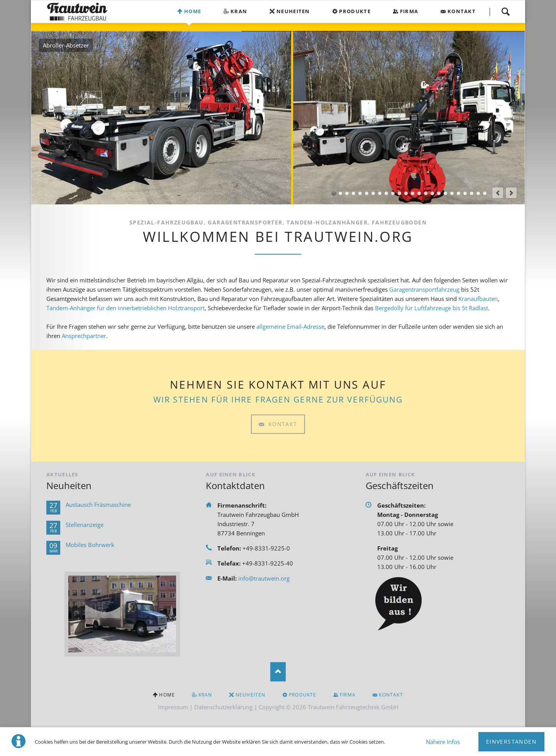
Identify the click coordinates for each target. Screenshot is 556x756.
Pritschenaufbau (347, 193)
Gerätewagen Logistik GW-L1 (426, 193)
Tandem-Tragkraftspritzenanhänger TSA (445, 193)
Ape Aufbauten (360, 193)
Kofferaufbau (353, 193)
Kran (239, 11)
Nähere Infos (443, 742)
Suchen (505, 12)
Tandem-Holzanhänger (459, 193)
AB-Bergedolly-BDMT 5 (393, 193)
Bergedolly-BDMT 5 (406, 193)
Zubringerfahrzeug (386, 193)
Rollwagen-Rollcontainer (419, 193)
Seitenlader (373, 193)
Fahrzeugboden (485, 193)
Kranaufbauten (478, 299)
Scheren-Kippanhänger (452, 193)
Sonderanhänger (472, 193)
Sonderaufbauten (367, 193)
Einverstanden (511, 742)
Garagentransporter (380, 193)
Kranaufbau (340, 193)
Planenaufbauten (478, 193)
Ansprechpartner (84, 336)
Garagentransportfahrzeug (424, 289)
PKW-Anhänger (465, 193)
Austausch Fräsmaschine (98, 505)
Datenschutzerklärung (223, 707)
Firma (409, 11)
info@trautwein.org (264, 578)
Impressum (173, 707)
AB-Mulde (413, 193)
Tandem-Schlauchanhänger (439, 193)
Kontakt (462, 11)
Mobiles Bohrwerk (90, 545)
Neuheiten (293, 11)
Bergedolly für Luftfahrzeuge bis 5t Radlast (431, 308)
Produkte (355, 11)
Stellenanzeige (85, 525)
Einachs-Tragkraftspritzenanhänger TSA (432, 193)
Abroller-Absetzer (334, 193)
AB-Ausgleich (399, 193)
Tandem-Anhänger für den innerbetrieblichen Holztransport (125, 308)
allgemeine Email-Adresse (290, 326)
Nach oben (278, 672)
